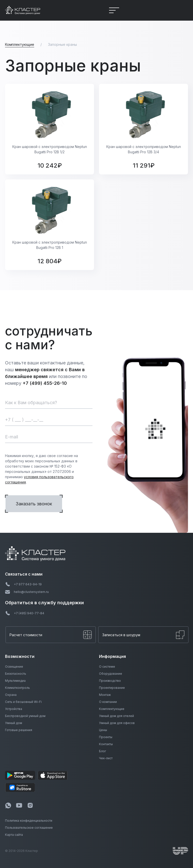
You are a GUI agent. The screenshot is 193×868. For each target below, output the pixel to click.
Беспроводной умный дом (25, 716)
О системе (107, 667)
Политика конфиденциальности (29, 821)
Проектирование (112, 688)
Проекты (106, 737)
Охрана (11, 695)
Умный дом (14, 723)
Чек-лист (106, 758)
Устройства (14, 709)
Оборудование (111, 674)
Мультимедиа (15, 681)
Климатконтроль (17, 688)
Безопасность (16, 674)
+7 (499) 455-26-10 (45, 383)
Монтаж (105, 695)
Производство (110, 681)
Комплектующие (112, 709)
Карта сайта (14, 835)
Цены (103, 730)
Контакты (106, 744)
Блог (103, 751)
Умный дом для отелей (116, 716)
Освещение (14, 667)
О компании (108, 702)
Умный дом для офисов (117, 723)
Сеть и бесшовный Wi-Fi (23, 702)
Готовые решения (19, 730)
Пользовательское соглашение (29, 828)
